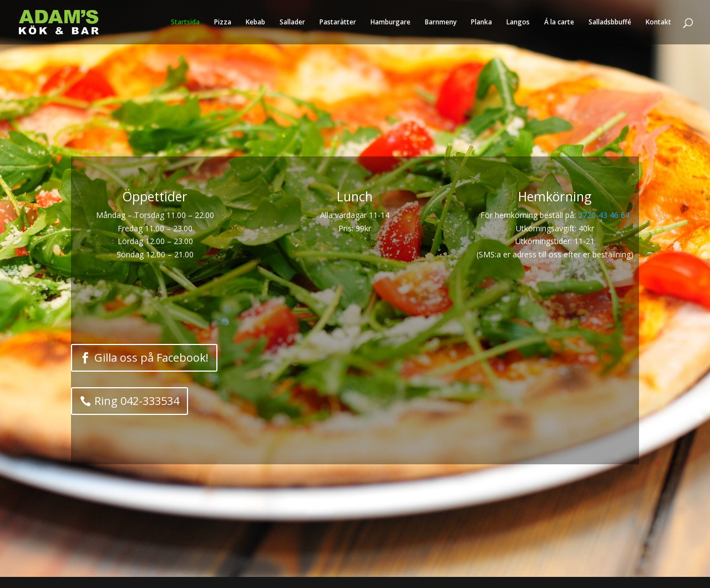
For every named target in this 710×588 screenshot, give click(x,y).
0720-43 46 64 (604, 215)
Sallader (292, 22)
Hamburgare (390, 22)
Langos (518, 22)
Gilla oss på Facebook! (151, 358)
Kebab (255, 22)
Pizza (223, 22)
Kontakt (658, 22)
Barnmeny (441, 22)
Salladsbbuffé (610, 22)
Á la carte (559, 22)
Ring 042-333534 (137, 401)
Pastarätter (338, 22)
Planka (481, 22)
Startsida (185, 22)
